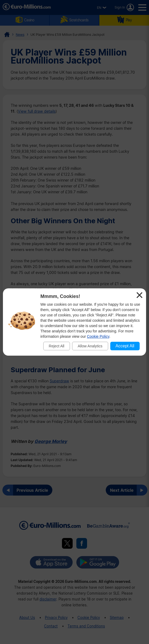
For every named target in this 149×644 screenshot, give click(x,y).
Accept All (125, 346)
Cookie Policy (98, 336)
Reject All (57, 346)
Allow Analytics (90, 346)
